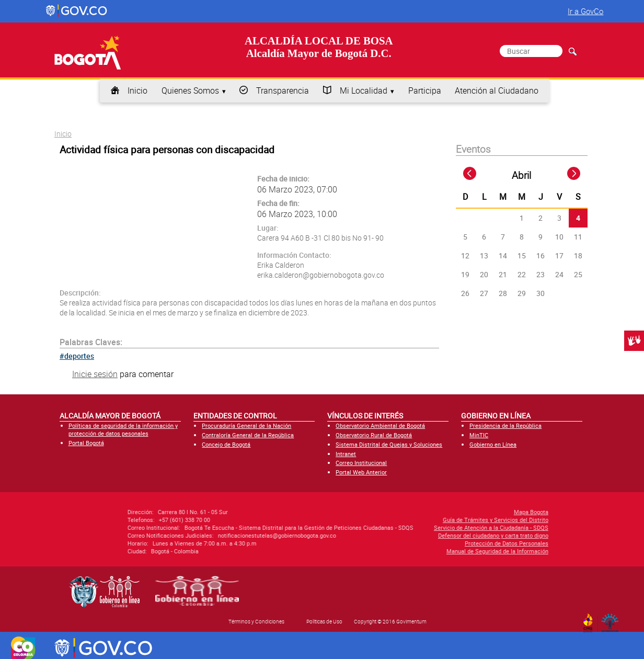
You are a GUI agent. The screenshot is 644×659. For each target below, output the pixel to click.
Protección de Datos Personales (429, 543)
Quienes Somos (190, 90)
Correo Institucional (361, 463)
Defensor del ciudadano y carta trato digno (415, 535)
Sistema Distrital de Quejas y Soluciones (389, 444)
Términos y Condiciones (256, 621)
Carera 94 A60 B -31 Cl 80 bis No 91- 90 (320, 238)
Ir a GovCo (585, 11)
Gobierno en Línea (493, 444)
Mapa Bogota (453, 512)
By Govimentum (612, 620)
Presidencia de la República (505, 425)
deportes (79, 356)
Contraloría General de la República (248, 435)
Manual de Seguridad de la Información (419, 551)
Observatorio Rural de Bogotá (374, 435)
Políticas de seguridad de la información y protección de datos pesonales (123, 429)
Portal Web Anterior (361, 472)
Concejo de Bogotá (226, 444)
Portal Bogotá (86, 443)
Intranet (346, 454)
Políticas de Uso (324, 621)
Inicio (137, 90)
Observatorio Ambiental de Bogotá (380, 425)
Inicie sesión (95, 374)
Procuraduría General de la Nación (246, 425)
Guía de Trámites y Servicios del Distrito (418, 520)
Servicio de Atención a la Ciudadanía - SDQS (413, 527)
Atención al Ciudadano (497, 90)
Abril (521, 175)
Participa (425, 90)
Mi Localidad (364, 90)
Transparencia (283, 90)
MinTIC (479, 435)
